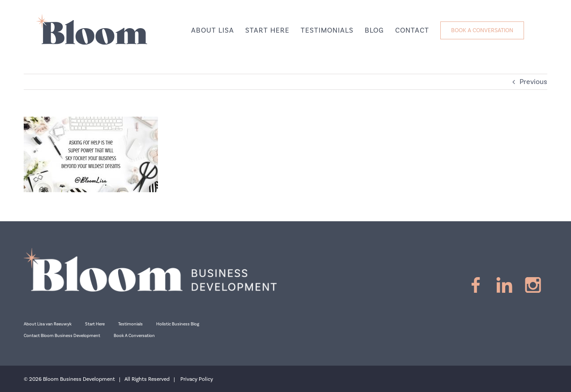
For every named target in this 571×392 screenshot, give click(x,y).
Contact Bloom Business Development (62, 336)
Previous (533, 82)
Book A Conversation (134, 336)
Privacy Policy (197, 379)
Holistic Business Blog (178, 324)
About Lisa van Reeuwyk (48, 324)
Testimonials (130, 324)
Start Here (95, 324)
